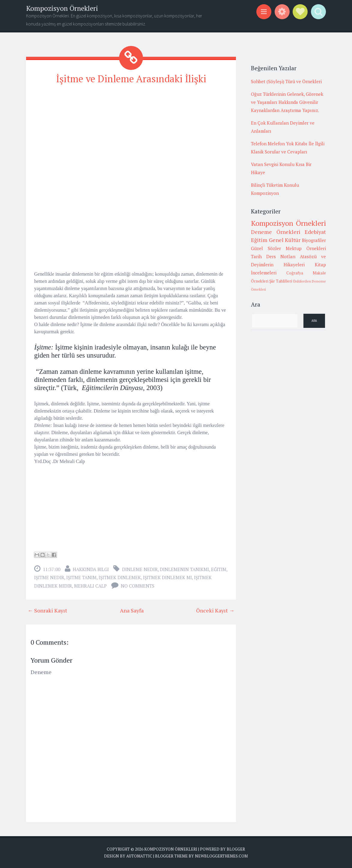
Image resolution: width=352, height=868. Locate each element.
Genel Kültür (285, 240)
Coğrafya (295, 273)
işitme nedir (49, 577)
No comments (138, 586)
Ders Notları (281, 256)
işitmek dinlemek (120, 577)
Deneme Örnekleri (276, 232)
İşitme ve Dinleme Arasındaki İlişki (131, 79)
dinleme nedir (140, 569)
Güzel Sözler (266, 248)
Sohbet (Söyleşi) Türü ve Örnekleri (286, 81)
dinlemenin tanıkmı (184, 569)
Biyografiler (314, 240)
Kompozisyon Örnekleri (62, 8)
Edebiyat (315, 232)
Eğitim (219, 569)
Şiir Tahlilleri (281, 281)
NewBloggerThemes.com (221, 856)
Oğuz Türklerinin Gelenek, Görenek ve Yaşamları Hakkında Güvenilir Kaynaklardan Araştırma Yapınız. (287, 102)
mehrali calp (90, 586)
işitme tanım (81, 577)
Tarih (256, 256)
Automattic (139, 856)
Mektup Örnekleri (306, 248)
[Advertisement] (131, 132)
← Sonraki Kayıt (47, 610)
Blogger (236, 849)
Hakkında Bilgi (91, 569)
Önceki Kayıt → (215, 610)
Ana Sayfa (132, 610)
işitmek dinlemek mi (167, 577)
